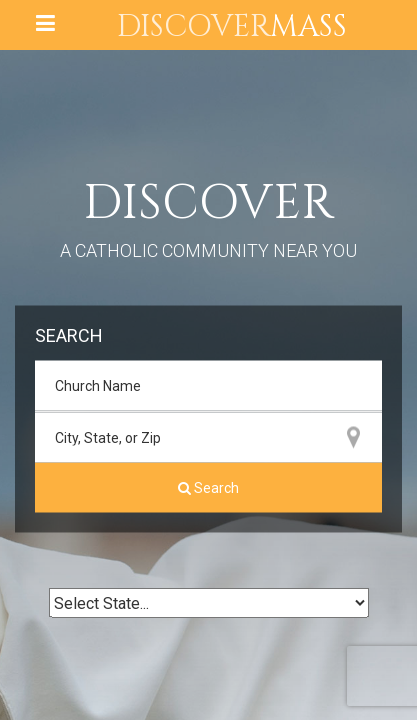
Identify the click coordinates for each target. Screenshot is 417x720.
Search (208, 488)
